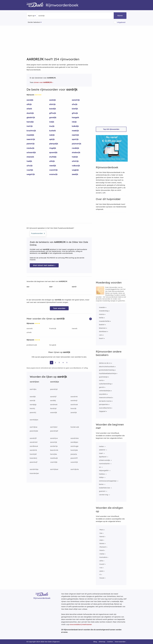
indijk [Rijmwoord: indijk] (52, 122)
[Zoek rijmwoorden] (49, 16)
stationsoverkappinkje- (108, 481)
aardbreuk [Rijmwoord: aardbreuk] (34, 446)
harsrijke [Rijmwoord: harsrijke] (54, 454)
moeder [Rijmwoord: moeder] (102, 307)
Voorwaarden (120, 642)
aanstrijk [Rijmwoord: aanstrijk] (76, 100)
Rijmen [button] (120, 16)
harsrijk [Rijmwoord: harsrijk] (73, 408)
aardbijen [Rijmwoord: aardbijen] (74, 442)
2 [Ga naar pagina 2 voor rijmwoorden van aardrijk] (55, 363)
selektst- (102, 450)
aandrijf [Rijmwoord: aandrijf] (53, 397)
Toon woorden (59, 308)
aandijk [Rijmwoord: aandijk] (30, 100)
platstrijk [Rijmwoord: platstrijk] (31, 144)
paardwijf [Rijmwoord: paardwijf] (34, 462)
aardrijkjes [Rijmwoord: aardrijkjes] (34, 420)
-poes (101, 571)
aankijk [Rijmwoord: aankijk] (52, 100)
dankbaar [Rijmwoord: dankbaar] (103, 331)
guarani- (102, 491)
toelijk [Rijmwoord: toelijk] (29, 161)
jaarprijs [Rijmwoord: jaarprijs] (74, 454)
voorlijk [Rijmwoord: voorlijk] (30, 170)
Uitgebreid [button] (121, 22)
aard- (74, 287)
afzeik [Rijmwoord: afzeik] (29, 109)
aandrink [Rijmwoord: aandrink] (74, 397)
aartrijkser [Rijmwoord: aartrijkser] (54, 469)
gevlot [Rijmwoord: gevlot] (102, 387)
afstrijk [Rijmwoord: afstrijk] (52, 104)
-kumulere (103, 557)
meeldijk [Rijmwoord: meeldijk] (30, 135)
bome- (102, 484)
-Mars (101, 530)
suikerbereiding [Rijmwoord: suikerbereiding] (105, 384)
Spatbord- (103, 457)
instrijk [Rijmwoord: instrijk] (30, 126)
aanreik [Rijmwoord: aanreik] (30, 328)
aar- (51, 287)
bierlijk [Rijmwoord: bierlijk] (75, 109)
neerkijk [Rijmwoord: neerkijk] (75, 135)
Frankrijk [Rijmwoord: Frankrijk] (53, 328)
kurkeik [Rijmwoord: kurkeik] (52, 131)
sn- (100, 467)
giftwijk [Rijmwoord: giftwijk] (53, 113)
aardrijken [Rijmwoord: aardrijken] (34, 382)
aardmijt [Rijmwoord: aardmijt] (74, 400)
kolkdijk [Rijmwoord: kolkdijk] (75, 126)
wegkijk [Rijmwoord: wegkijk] (75, 170)
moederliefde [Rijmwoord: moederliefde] (104, 321)
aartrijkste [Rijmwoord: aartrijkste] (75, 469)
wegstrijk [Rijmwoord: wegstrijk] (31, 174)
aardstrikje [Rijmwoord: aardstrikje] (34, 469)
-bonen (102, 543)
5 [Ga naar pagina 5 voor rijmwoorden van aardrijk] (67, 363)
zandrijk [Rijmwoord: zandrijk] (74, 412)
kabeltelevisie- (105, 488)
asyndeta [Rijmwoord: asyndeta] (103, 394)
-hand (101, 550)
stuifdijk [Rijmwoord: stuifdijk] (53, 157)
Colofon (110, 642)
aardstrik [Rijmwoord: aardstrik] (33, 450)
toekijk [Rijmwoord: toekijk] (75, 157)
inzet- (101, 453)
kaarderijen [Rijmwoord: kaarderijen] (34, 473)
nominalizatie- (105, 464)
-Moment (103, 547)
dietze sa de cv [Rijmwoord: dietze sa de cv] (105, 363)
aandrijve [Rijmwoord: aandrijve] (54, 438)
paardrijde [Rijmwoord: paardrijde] (34, 431)
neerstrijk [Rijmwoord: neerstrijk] (31, 139)
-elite (101, 561)
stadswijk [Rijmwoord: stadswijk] (76, 152)
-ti (100, 574)
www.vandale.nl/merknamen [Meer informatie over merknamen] (81, 624)
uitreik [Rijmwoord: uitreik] (29, 332)
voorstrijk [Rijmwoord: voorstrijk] (53, 170)
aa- (28, 287)
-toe (101, 533)
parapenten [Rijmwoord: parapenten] (104, 404)
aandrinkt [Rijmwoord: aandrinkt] (34, 442)
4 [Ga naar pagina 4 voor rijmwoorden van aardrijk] (63, 363)
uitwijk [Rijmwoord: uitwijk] (30, 166)
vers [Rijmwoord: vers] (101, 335)
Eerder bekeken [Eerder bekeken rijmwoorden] (34, 22)
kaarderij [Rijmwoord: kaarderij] (33, 458)
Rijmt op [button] (31, 16)
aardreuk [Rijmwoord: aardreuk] (54, 405)
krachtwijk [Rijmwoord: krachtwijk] (31, 131)
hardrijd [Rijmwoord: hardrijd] (53, 408)
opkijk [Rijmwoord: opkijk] (52, 139)
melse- (102, 446)
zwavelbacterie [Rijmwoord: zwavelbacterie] (105, 408)
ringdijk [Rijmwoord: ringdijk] (53, 148)
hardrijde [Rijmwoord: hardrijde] (74, 450)
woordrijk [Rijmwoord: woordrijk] (74, 462)
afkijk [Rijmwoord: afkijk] (29, 104)
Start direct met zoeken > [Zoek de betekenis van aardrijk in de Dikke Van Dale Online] (44, 265)
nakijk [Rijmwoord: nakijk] (52, 135)
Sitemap (102, 642)
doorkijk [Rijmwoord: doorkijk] (30, 113)
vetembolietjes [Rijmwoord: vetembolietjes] (105, 391)
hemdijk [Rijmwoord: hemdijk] (30, 122)
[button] (91, 319)
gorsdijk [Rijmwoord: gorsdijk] (53, 117)
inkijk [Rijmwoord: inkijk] (74, 122)
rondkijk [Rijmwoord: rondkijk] (75, 148)
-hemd (102, 537)
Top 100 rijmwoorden (111, 129)
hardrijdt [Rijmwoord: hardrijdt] (33, 454)
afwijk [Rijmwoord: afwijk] (75, 104)
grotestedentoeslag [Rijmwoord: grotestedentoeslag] (107, 370)
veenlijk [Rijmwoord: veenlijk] (53, 166)
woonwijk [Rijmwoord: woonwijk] (53, 174)
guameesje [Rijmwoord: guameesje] (103, 377)
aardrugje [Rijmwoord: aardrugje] (74, 446)
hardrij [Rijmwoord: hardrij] (32, 408)
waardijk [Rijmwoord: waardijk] (54, 412)
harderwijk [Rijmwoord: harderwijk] (75, 427)
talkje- (102, 477)
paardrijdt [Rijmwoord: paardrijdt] (54, 431)
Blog (95, 642)
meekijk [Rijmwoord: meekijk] (75, 131)
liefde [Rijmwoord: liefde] (101, 318)
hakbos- (102, 474)
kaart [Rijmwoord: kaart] (101, 338)
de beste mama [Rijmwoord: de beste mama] (105, 401)
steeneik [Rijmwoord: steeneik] (30, 157)
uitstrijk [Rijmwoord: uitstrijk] (75, 161)
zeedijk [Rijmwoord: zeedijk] (75, 174)
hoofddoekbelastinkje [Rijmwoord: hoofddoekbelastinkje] (108, 373)
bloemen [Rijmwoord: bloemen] (102, 328)
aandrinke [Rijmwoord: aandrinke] (75, 438)
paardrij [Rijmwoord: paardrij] (33, 412)
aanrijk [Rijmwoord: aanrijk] (33, 400)
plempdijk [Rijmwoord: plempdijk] (54, 144)
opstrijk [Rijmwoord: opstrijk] (75, 139)
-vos (101, 568)
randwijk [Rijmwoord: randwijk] (30, 148)
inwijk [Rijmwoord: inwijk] (52, 126)
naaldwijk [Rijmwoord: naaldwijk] (54, 458)
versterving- (104, 495)
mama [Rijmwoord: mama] (102, 314)
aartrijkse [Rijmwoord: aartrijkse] (34, 427)
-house (102, 578)
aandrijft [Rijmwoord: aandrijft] (33, 438)
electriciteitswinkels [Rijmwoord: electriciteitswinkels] (107, 367)
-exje (101, 540)
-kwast (102, 564)
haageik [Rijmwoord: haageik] (75, 117)
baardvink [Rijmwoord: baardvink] (54, 450)
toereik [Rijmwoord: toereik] (75, 328)
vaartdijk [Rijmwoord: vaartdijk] (54, 462)
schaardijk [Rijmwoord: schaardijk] (31, 152)
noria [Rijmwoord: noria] (101, 380)
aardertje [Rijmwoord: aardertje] (54, 446)
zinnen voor (43, 82)
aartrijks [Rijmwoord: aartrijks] (33, 389)
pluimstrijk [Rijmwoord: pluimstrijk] (76, 144)
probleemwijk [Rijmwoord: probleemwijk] (32, 345)
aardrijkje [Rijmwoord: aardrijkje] (55, 382)
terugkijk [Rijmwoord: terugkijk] (53, 345)
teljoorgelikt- (104, 470)
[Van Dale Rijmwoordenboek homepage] (36, 5)
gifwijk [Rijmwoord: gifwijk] (75, 113)
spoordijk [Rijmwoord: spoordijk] (53, 152)
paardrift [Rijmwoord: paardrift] (74, 458)
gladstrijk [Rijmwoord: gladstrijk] (31, 117)
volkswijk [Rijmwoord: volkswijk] (76, 166)
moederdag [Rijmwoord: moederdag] (104, 311)
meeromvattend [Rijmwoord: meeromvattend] (105, 398)
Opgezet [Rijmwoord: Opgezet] (102, 411)
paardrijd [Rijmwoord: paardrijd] (54, 389)
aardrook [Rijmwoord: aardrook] (74, 405)
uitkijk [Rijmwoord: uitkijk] (52, 161)
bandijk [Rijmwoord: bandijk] (53, 109)
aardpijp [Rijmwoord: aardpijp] (33, 405)
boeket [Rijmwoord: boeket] (102, 325)
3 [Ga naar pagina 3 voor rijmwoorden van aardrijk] (59, 363)
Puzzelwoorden (38, 233)
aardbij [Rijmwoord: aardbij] (53, 400)
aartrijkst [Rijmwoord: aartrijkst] (54, 427)
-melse (102, 554)
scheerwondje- (105, 460)
